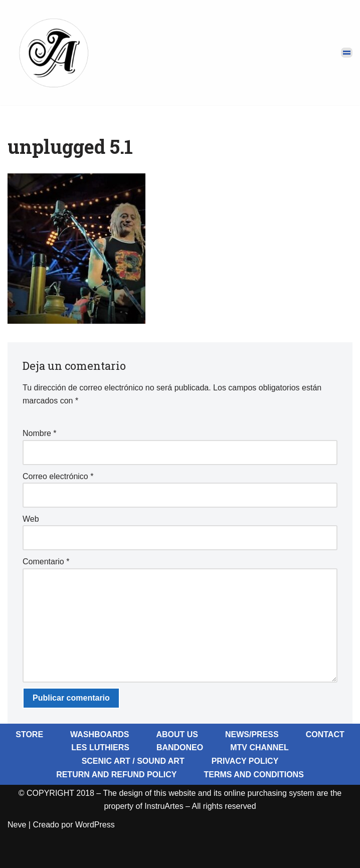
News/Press (252, 734)
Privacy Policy (245, 761)
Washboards (100, 734)
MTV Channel (259, 747)
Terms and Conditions (253, 775)
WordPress (95, 825)
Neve (17, 825)
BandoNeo (180, 747)
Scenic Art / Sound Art (133, 761)
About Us (177, 734)
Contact (325, 734)
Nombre (40, 433)
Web (31, 519)
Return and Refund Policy (116, 775)
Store (29, 734)
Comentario (46, 562)
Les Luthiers (100, 747)
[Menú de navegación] (347, 53)
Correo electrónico (58, 476)
